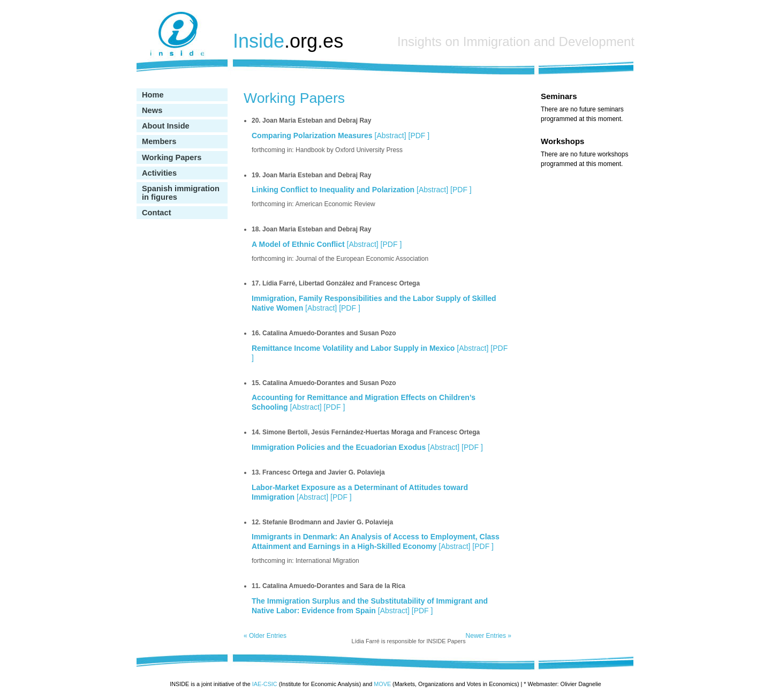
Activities (159, 173)
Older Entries (265, 636)
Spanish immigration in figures (181, 193)
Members (159, 141)
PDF (419, 136)
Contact (157, 213)
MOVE (382, 684)
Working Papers (172, 157)
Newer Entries (489, 636)
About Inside (166, 126)
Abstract (390, 136)
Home (153, 95)
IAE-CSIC (265, 684)
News (152, 110)
